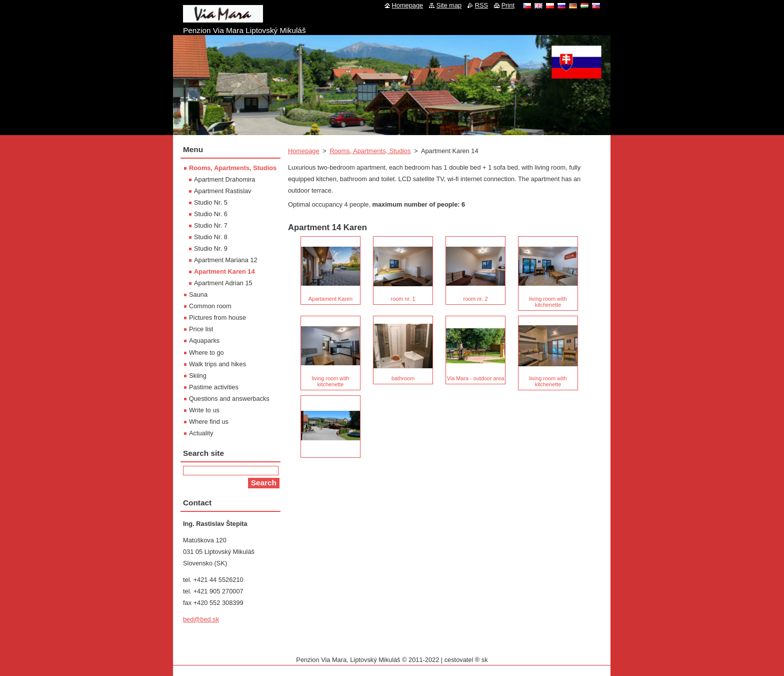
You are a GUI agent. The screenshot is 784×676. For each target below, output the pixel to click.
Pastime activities (214, 387)
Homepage (304, 151)
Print (508, 5)
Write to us (204, 410)
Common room (210, 306)
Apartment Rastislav (223, 191)
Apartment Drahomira (224, 179)
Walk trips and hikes (217, 364)
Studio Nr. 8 (211, 237)
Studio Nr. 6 (211, 214)
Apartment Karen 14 (224, 271)
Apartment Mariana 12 (226, 260)
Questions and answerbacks (229, 399)
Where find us (209, 422)
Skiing (198, 376)
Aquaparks (204, 341)
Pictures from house (217, 317)
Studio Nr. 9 (211, 248)
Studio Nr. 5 (211, 202)
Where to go (206, 353)
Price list (201, 329)
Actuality (201, 433)
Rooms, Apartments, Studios (370, 151)
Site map (449, 5)
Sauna (198, 294)
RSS (481, 5)
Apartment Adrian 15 (223, 283)
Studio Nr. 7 (211, 225)
